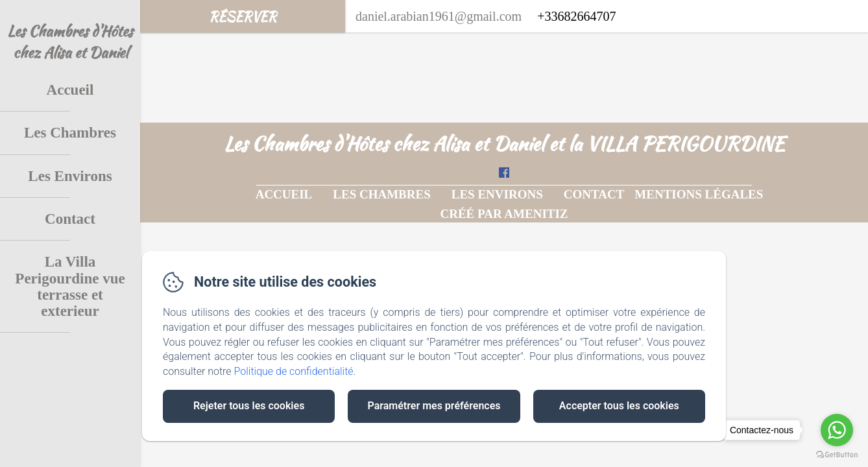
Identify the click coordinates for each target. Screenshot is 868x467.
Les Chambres (70, 133)
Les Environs (70, 176)
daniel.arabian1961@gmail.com (439, 16)
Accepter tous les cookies (619, 406)
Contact (70, 219)
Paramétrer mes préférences (434, 406)
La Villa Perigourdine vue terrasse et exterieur (70, 286)
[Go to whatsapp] (837, 430)
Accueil (70, 90)
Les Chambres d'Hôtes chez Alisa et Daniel (70, 42)
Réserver (243, 17)
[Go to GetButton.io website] (837, 454)
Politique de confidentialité (294, 371)
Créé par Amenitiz (504, 214)
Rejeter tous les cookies (249, 406)
